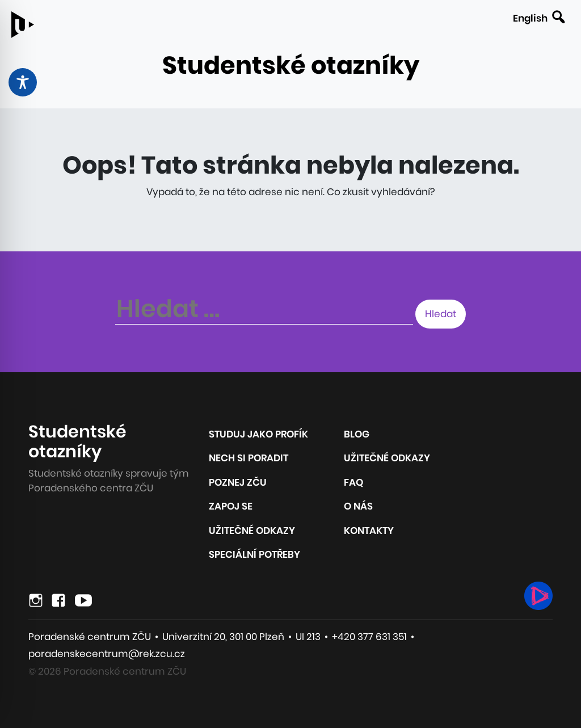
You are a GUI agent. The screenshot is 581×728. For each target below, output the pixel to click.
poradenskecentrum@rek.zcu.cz (107, 654)
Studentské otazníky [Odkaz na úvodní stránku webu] (291, 65)
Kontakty (369, 531)
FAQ (353, 482)
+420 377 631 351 (369, 637)
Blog (357, 434)
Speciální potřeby (254, 554)
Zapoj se (231, 506)
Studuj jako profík (258, 434)
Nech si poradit (249, 458)
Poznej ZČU (238, 482)
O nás (358, 506)
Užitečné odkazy (252, 531)
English (530, 18)
